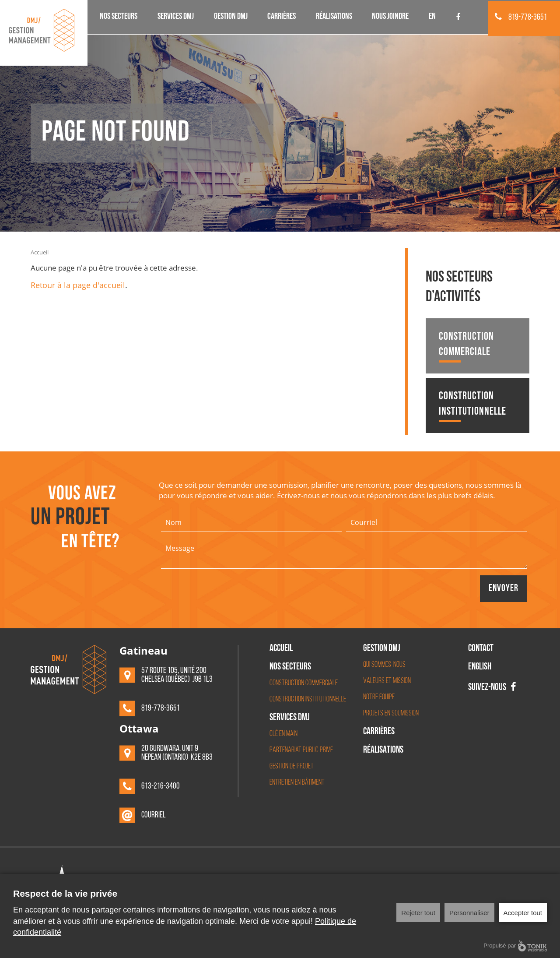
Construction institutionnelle (472, 407)
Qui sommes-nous (384, 665)
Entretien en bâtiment (297, 783)
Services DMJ (176, 17)
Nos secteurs (119, 17)
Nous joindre (390, 17)
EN (432, 17)
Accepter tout (523, 913)
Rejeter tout (418, 913)
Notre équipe (379, 697)
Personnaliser (469, 913)
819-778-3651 (521, 18)
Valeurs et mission (387, 681)
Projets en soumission (391, 713)
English (480, 668)
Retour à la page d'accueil (78, 285)
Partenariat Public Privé (301, 750)
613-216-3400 (161, 787)
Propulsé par (515, 946)
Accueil (40, 252)
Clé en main (283, 734)
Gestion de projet (292, 766)
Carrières (282, 17)
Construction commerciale (466, 347)
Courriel (154, 816)
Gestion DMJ (231, 17)
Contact (481, 649)
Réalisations (334, 17)
